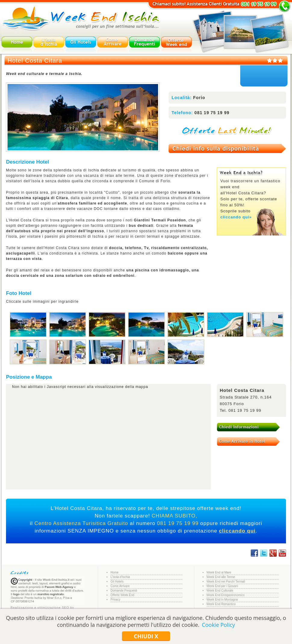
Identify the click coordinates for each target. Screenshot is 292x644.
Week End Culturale (220, 591)
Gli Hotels (117, 581)
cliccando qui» (236, 217)
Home (115, 572)
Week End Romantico (221, 604)
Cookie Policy (218, 625)
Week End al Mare (219, 572)
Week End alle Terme (221, 577)
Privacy (115, 600)
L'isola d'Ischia (120, 577)
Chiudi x (146, 636)
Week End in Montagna (222, 600)
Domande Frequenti (124, 591)
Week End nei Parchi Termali (226, 581)
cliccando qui (237, 531)
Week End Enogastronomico (226, 595)
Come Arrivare (120, 586)
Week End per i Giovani (222, 586)
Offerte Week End (122, 595)
